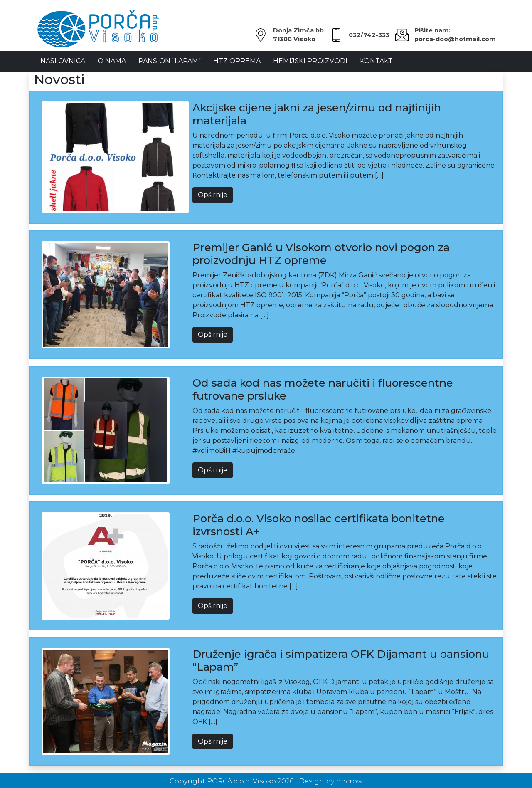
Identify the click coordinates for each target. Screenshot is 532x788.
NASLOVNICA (63, 61)
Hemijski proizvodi (310, 61)
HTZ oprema (237, 61)
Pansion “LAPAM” (170, 61)
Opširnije (213, 195)
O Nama (112, 61)
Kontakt (376, 61)
